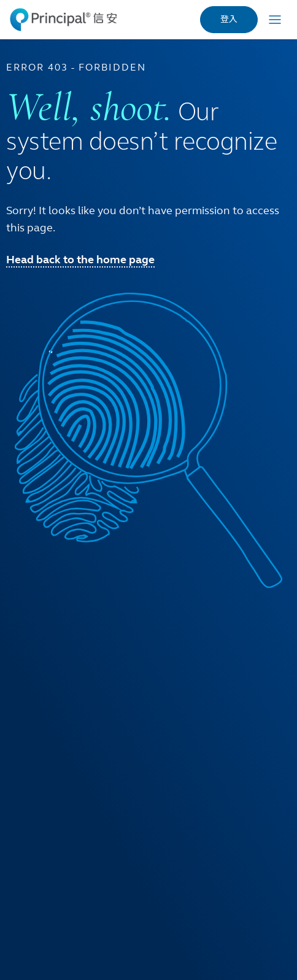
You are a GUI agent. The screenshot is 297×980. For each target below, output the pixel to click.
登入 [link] (229, 19)
